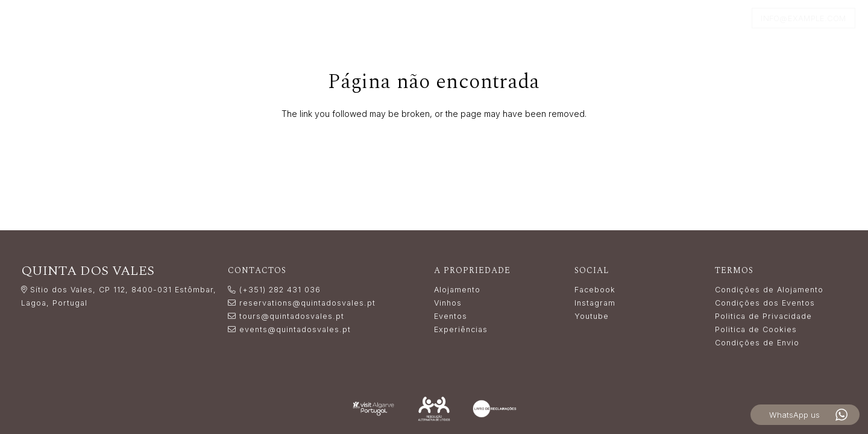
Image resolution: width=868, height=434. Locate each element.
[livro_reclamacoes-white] (495, 409)
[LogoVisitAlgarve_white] (373, 409)
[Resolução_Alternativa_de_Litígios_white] (434, 409)
